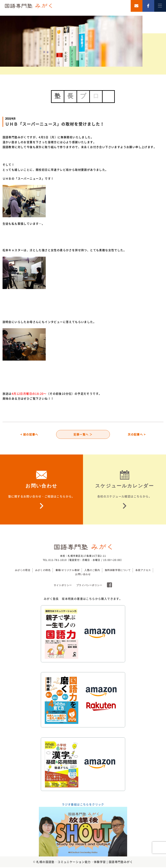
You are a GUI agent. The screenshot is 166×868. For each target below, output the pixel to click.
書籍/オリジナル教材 (68, 571)
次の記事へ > (137, 435)
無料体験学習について (118, 571)
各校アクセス (143, 571)
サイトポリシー (63, 586)
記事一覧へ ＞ (83, 435)
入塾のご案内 (92, 571)
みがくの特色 (43, 571)
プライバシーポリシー (89, 586)
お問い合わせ (83, 575)
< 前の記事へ (29, 435)
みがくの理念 (23, 571)
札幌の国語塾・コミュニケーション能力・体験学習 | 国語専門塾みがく (85, 862)
